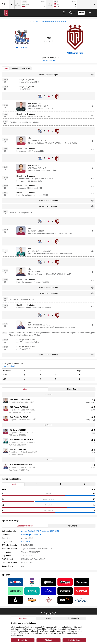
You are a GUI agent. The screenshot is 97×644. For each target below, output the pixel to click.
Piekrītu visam (74, 640)
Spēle (6, 68)
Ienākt (81, 13)
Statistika (26, 68)
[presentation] (12, 4)
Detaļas (48, 618)
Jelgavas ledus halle (48, 60)
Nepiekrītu (22, 640)
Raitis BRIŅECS (27, 535)
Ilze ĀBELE (26, 542)
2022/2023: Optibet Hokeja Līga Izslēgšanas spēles (50, 22)
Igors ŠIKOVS (39, 535)
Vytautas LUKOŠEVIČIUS (49, 531)
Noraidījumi (72, 389)
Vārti (25, 389)
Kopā (13, 484)
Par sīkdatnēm (74, 618)
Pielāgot (48, 640)
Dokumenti (72, 526)
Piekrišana (23, 618)
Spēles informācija (25, 526)
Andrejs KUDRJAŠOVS (30, 531)
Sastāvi (15, 68)
